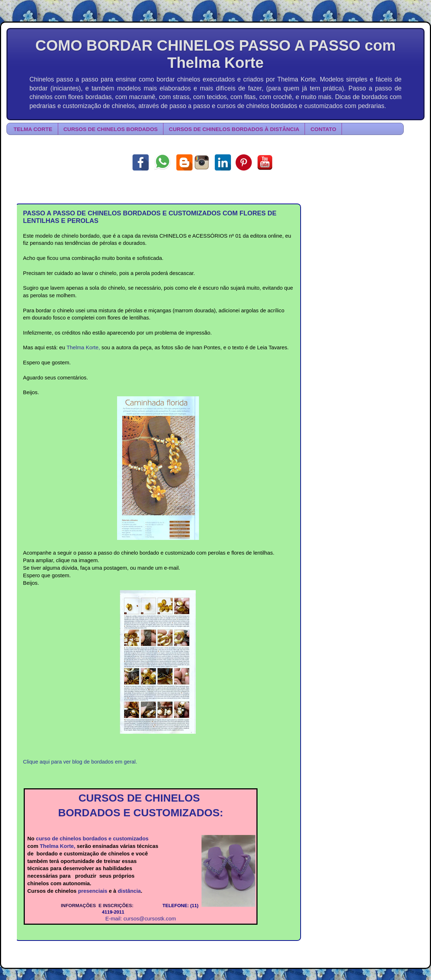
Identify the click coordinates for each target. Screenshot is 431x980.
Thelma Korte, (83, 347)
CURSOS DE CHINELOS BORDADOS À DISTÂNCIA (234, 129)
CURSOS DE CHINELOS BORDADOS (111, 129)
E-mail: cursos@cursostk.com (141, 919)
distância (129, 891)
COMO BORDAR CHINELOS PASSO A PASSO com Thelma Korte (215, 54)
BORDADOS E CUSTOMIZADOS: (141, 813)
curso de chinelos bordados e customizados (92, 839)
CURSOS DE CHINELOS (140, 798)
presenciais (93, 891)
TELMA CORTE (33, 129)
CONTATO (323, 129)
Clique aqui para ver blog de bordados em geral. (80, 762)
